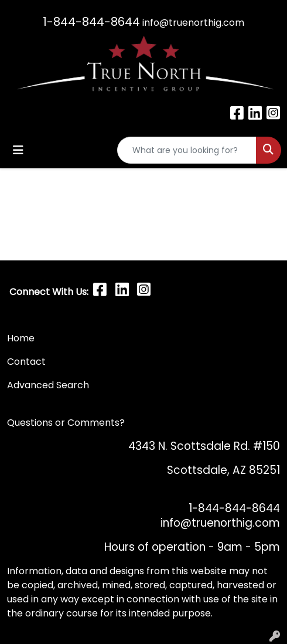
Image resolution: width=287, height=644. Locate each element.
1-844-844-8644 (91, 22)
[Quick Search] (187, 150)
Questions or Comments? (66, 423)
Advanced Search (48, 385)
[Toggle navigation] (18, 150)
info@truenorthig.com (193, 23)
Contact (28, 362)
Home (21, 338)
